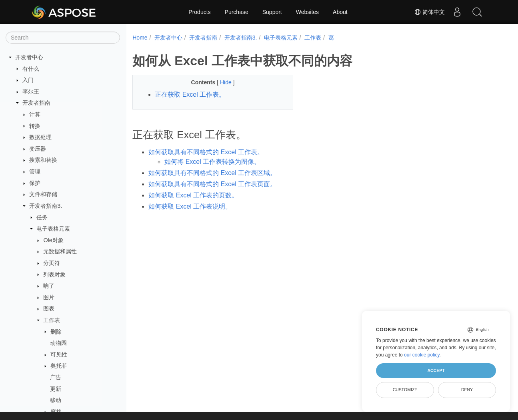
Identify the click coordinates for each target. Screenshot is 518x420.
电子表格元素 (53, 229)
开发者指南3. (46, 206)
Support (272, 12)
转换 (35, 126)
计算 (35, 114)
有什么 (31, 69)
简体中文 (430, 12)
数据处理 (40, 137)
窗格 (56, 412)
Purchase (237, 12)
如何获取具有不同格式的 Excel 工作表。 (206, 152)
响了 (49, 286)
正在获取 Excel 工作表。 (190, 95)
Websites (307, 12)
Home (140, 38)
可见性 (59, 354)
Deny (467, 390)
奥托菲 (59, 366)
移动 (56, 400)
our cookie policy (422, 355)
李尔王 (31, 92)
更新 (56, 389)
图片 (49, 297)
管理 (35, 171)
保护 (35, 183)
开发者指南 (36, 103)
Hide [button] (221, 82)
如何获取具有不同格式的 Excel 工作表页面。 (212, 184)
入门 (28, 80)
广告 (56, 377)
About (340, 12)
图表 (49, 309)
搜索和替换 (43, 160)
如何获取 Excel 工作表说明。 (190, 206)
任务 (42, 217)
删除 (56, 332)
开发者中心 (29, 57)
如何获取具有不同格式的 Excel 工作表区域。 (212, 173)
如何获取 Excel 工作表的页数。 (193, 195)
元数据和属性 (60, 251)
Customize (405, 390)
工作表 (52, 320)
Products (199, 12)
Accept (436, 370)
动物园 (58, 343)
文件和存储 (43, 194)
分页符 (52, 263)
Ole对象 (53, 240)
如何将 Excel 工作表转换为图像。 (212, 162)
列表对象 (54, 275)
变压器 (38, 149)
